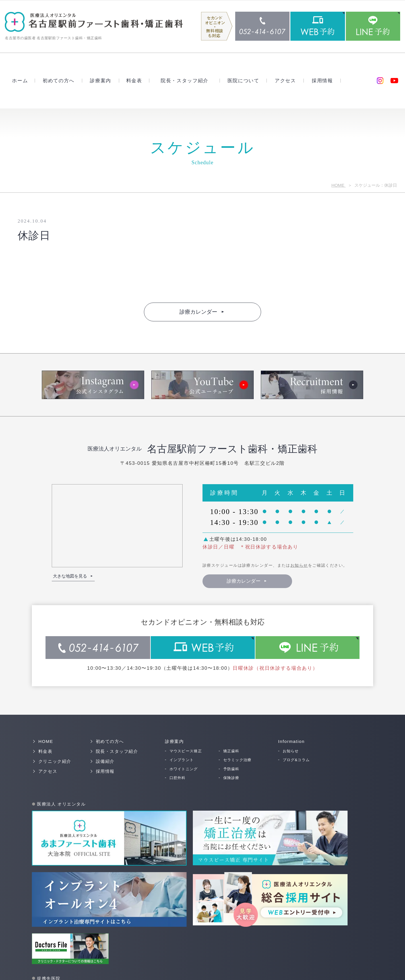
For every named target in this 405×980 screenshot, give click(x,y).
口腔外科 (178, 777)
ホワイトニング (184, 768)
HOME (338, 185)
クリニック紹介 (55, 761)
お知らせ (299, 565)
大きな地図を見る (70, 576)
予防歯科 (231, 768)
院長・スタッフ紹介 (185, 80)
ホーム (20, 80)
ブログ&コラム (296, 760)
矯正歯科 (231, 751)
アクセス (285, 80)
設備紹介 (105, 761)
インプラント (182, 760)
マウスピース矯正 (186, 751)
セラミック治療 (237, 760)
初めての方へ (59, 80)
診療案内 (101, 80)
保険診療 (231, 777)
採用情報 (322, 80)
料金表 (134, 80)
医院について (243, 80)
